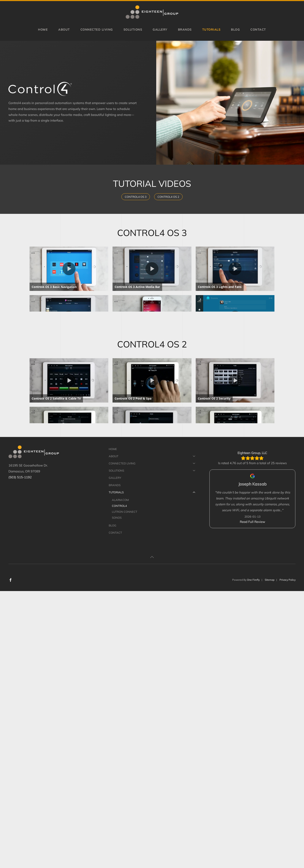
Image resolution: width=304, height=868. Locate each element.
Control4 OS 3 (136, 197)
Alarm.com (120, 777)
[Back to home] (152, 12)
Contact (258, 29)
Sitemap (270, 857)
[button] (152, 834)
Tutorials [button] (211, 29)
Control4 (119, 783)
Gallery (160, 29)
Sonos (117, 795)
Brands (185, 29)
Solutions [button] (133, 29)
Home (43, 29)
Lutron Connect (125, 789)
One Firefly (253, 857)
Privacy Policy (288, 857)
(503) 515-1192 (20, 754)
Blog (235, 29)
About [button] (64, 29)
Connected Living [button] (97, 29)
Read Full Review (252, 799)
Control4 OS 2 (168, 197)
